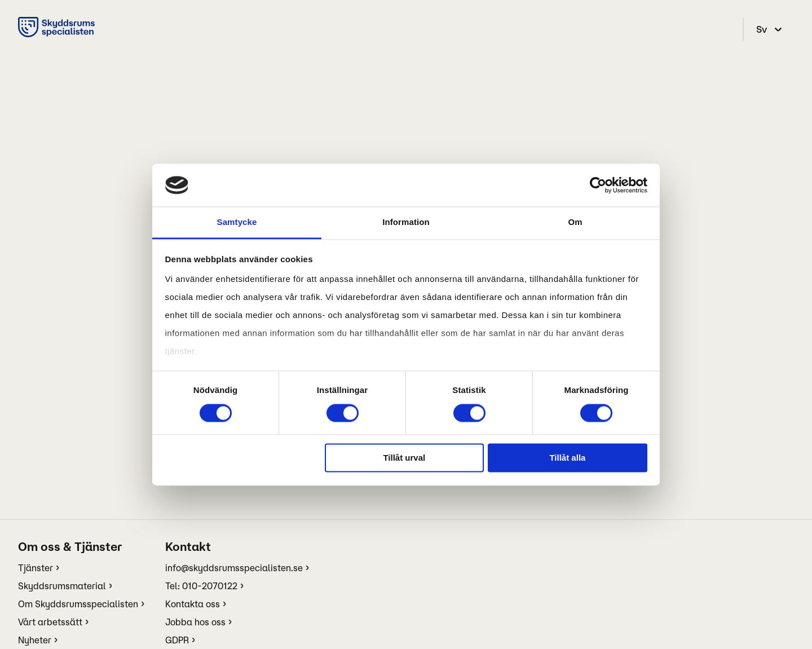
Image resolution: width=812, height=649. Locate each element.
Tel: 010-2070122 (201, 586)
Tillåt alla (567, 458)
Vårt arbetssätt (50, 622)
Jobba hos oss (195, 622)
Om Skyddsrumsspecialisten (78, 604)
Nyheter (35, 640)
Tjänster (36, 568)
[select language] (771, 29)
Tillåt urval (404, 458)
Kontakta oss (193, 604)
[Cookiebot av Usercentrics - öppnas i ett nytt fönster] (598, 185)
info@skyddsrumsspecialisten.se (234, 568)
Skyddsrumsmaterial (62, 586)
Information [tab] (406, 222)
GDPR (177, 640)
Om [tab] (575, 222)
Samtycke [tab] (237, 222)
